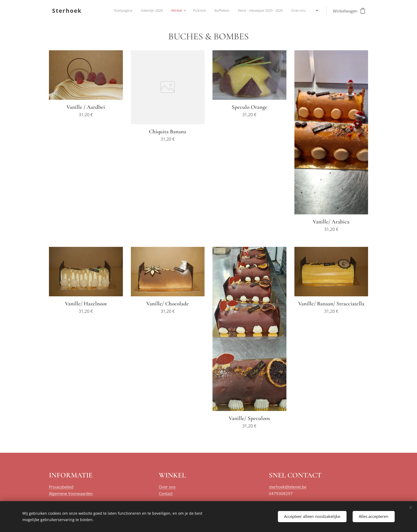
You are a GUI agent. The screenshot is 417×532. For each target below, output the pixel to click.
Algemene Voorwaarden (71, 493)
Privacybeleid (61, 487)
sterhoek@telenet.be (288, 487)
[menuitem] (213, 11)
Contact (166, 493)
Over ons (167, 487)
